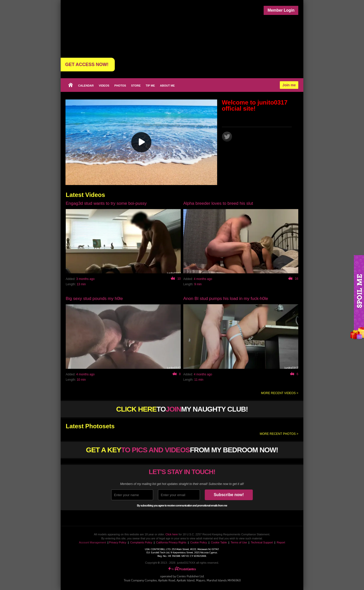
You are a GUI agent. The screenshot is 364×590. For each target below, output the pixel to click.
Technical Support (262, 542)
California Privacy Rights (171, 542)
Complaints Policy (141, 542)
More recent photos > (279, 434)
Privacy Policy (118, 542)
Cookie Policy (199, 542)
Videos (104, 86)
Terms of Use (239, 542)
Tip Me (150, 86)
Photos (120, 86)
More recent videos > (280, 393)
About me (167, 86)
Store (136, 86)
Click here (172, 534)
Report (281, 542)
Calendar (86, 86)
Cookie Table (219, 542)
